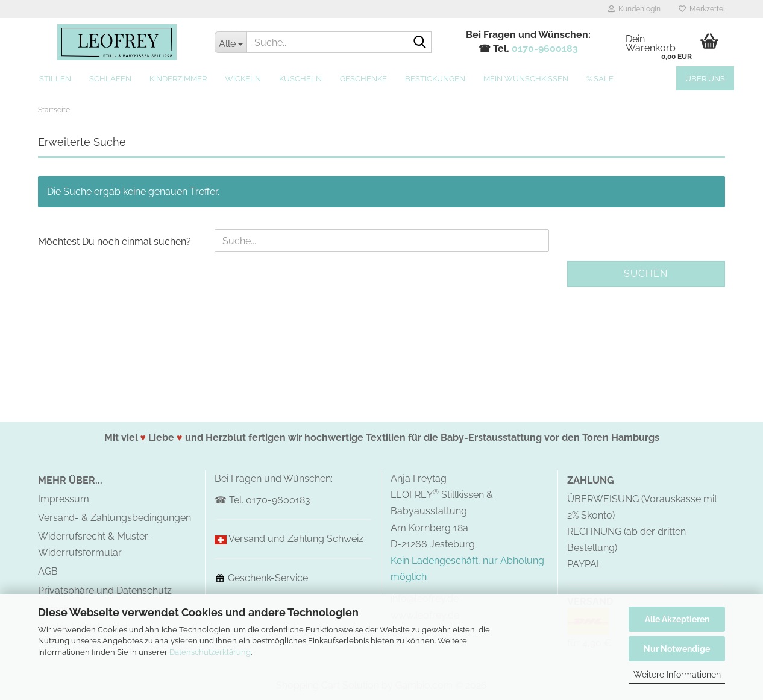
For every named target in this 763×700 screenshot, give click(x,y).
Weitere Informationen (677, 675)
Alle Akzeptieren (677, 619)
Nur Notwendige (677, 649)
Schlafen (110, 79)
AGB (48, 571)
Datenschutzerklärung (210, 652)
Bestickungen (435, 79)
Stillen (55, 79)
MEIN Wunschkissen (526, 79)
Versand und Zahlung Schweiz (296, 539)
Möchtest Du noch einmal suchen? (115, 241)
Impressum (64, 499)
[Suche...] (231, 42)
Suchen (646, 273)
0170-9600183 (545, 49)
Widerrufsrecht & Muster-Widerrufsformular (95, 544)
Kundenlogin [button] (634, 9)
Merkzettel (702, 9)
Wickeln (243, 79)
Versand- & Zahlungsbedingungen (115, 518)
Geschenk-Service (261, 578)
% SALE (600, 79)
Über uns (705, 79)
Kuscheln (300, 79)
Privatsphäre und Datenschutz (105, 591)
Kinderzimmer (178, 79)
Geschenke (363, 79)
